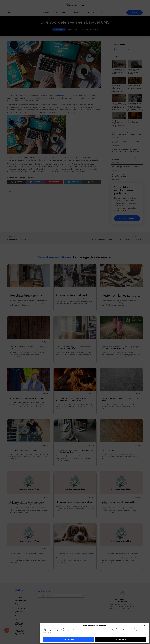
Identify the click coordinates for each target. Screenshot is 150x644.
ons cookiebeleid (131, 631)
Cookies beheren (120, 640)
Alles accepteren (68, 640)
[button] (145, 626)
